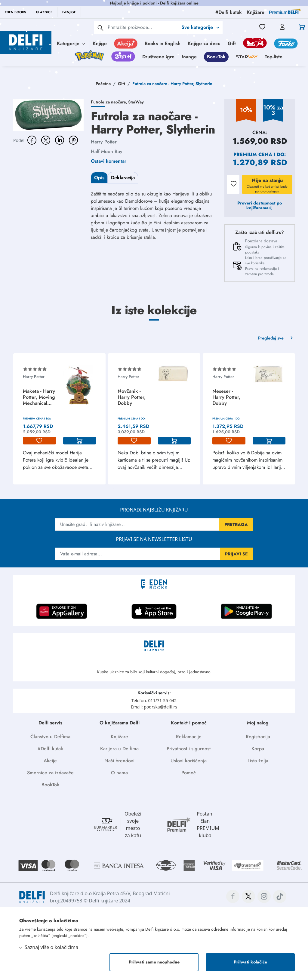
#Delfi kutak (50, 749)
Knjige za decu (204, 43)
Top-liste (274, 57)
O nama (119, 773)
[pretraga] (100, 28)
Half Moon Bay (107, 151)
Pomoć (189, 773)
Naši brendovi (119, 761)
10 (195, 489)
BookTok (216, 57)
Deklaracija (123, 178)
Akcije (50, 761)
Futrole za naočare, (109, 102)
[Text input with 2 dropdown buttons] (143, 27)
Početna (103, 84)
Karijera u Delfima (119, 749)
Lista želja (258, 761)
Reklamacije (189, 737)
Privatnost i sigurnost (189, 749)
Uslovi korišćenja (189, 761)
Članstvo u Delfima (50, 737)
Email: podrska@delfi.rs (154, 707)
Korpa (258, 749)
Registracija (258, 737)
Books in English (163, 43)
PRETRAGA (236, 524)
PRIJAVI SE (236, 554)
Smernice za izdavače (50, 773)
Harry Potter (104, 142)
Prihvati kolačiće (250, 962)
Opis (99, 178)
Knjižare (119, 737)
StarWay (136, 102)
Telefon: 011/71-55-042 (154, 700)
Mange (189, 57)
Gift (232, 43)
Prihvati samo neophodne (154, 962)
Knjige (100, 43)
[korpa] (80, 441)
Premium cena (253, 154)
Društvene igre (158, 57)
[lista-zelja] (39, 441)
